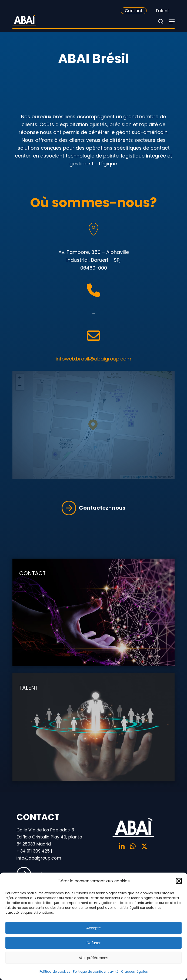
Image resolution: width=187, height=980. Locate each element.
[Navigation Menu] (172, 21)
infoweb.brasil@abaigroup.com (93, 359)
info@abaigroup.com (39, 858)
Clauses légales (134, 971)
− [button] (20, 386)
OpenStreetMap (146, 477)
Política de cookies (55, 971)
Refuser (94, 943)
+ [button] (20, 378)
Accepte (93, 928)
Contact (134, 11)
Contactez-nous (93, 508)
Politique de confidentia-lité (96, 971)
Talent (162, 11)
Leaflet (126, 477)
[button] (179, 881)
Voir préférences (93, 958)
